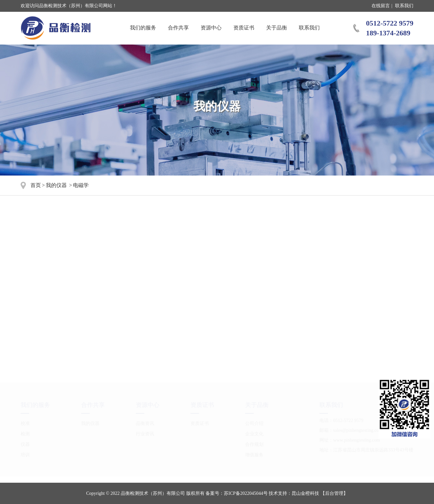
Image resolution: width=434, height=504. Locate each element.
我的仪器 (56, 185)
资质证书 (244, 28)
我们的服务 (143, 28)
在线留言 (381, 6)
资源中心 (211, 28)
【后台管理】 (334, 493)
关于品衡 (277, 28)
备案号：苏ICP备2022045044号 (237, 493)
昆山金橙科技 (305, 493)
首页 (36, 185)
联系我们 (404, 6)
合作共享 (178, 28)
